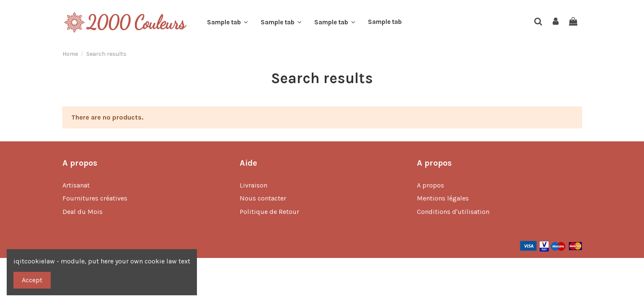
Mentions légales (443, 198)
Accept (32, 280)
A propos (431, 185)
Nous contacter (263, 198)
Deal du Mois (83, 212)
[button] (228, 22)
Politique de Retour (269, 212)
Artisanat (76, 185)
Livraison (253, 185)
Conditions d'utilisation (453, 212)
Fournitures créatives (95, 198)
